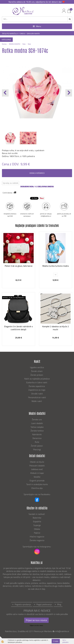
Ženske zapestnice (37, 386)
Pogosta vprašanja (23, 604)
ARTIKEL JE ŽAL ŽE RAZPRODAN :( (14, 298)
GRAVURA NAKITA (33, 34)
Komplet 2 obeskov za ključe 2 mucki (56, 328)
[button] (69, 93)
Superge (37, 525)
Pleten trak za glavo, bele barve (19, 266)
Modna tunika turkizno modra (56, 266)
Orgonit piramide (37, 481)
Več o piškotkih (65, 641)
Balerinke (37, 518)
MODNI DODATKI (15, 44)
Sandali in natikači (37, 514)
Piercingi (37, 449)
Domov (4, 44)
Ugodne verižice (37, 367)
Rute (24, 44)
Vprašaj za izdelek (11, 183)
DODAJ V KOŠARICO (37, 173)
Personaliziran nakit (37, 397)
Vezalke (37, 477)
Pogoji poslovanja (44, 604)
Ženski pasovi (37, 446)
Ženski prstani (37, 375)
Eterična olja (37, 488)
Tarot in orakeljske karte (37, 484)
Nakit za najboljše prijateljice (37, 379)
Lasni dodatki (37, 423)
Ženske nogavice (37, 540)
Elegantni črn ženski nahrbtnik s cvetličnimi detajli (18, 328)
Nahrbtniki (37, 434)
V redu (56, 641)
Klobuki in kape (37, 473)
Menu (37, 26)
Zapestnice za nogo (37, 390)
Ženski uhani (37, 371)
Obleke (37, 529)
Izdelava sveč (37, 469)
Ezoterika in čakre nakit (37, 382)
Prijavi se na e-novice (36, 620)
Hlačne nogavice (37, 537)
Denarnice (37, 438)
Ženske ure (37, 419)
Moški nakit (37, 401)
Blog (59, 604)
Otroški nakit (37, 394)
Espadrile (37, 521)
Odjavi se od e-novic (36, 625)
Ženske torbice (37, 431)
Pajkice (37, 533)
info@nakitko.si (62, 631)
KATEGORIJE (6, 40)
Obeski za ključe (37, 462)
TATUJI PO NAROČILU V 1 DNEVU (14, 34)
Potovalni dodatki (37, 466)
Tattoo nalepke (37, 427)
